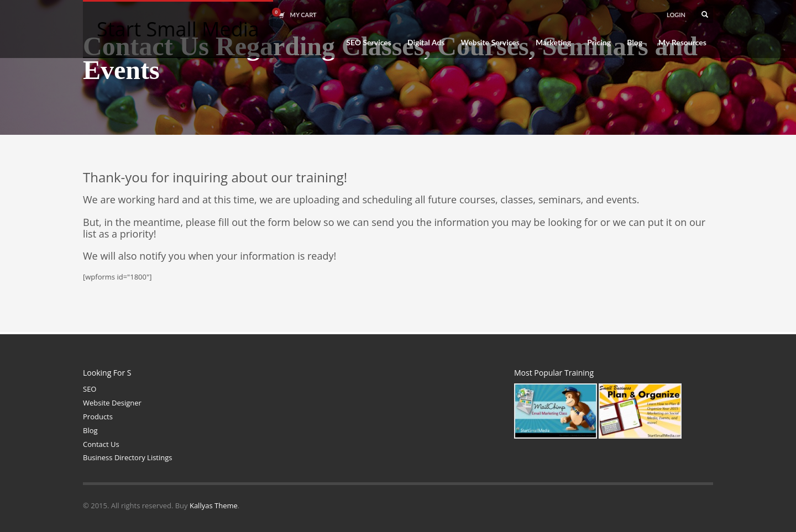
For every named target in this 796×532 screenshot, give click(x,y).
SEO (90, 389)
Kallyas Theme (214, 505)
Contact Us (101, 444)
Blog (90, 430)
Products (98, 417)
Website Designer (112, 403)
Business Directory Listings (128, 457)
